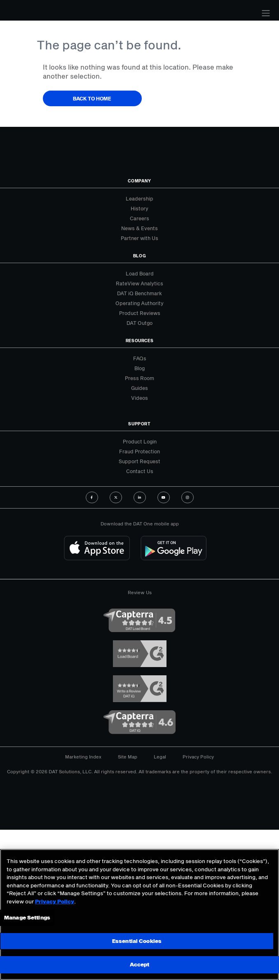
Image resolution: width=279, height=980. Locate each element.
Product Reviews (140, 313)
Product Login (140, 441)
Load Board (140, 273)
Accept (140, 964)
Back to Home (92, 98)
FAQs (140, 358)
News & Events (139, 228)
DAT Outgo (139, 323)
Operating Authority (139, 303)
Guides (139, 388)
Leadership (139, 198)
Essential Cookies (137, 941)
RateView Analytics (139, 283)
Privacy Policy (198, 757)
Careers (139, 218)
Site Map (128, 757)
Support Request (139, 461)
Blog (139, 368)
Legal (160, 757)
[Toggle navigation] (266, 13)
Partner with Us (139, 238)
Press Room (139, 378)
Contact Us (140, 471)
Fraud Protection (139, 451)
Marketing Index (83, 757)
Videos (139, 398)
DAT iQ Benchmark (139, 293)
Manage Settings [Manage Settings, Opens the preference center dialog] (27, 917)
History (139, 208)
